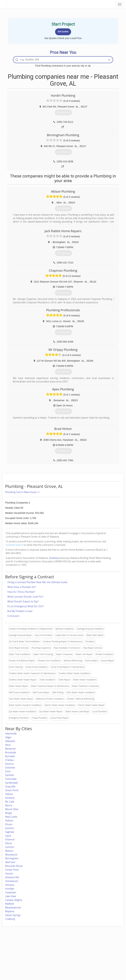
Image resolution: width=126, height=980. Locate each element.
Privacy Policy (95, 952)
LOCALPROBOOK (22, 4)
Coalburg (10, 919)
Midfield (9, 904)
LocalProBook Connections (101, 959)
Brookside (11, 752)
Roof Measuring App (55, 955)
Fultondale (11, 779)
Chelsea (9, 760)
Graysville (10, 786)
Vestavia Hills (12, 877)
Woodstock (11, 855)
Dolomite (10, 768)
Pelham (9, 821)
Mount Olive (12, 809)
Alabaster (10, 741)
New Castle (11, 817)
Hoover (9, 873)
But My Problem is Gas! (20, 611)
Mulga (8, 813)
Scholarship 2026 (97, 948)
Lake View (10, 896)
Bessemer (11, 749)
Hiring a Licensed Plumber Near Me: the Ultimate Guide (37, 582)
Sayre (8, 836)
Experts (49, 952)
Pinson (9, 824)
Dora (8, 771)
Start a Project (18, 955)
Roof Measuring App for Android (60, 963)
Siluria (8, 843)
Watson (9, 851)
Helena (9, 794)
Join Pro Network (53, 948)
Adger (8, 737)
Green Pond (12, 790)
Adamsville (11, 733)
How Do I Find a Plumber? (21, 592)
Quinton (10, 828)
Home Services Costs (22, 948)
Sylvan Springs (13, 915)
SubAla (53, 558)
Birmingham (12, 858)
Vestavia (10, 885)
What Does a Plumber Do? (22, 587)
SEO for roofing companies (101, 963)
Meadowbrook (13, 908)
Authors (92, 955)
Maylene (10, 911)
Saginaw (10, 832)
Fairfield (9, 775)
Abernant (10, 862)
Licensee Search (14, 545)
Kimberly (10, 798)
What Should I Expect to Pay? (23, 601)
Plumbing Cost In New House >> (23, 492)
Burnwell (10, 756)
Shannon (10, 839)
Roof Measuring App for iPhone (60, 959)
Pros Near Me (18, 952)
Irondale (10, 889)
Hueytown (11, 892)
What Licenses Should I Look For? (25, 597)
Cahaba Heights (14, 900)
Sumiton (10, 847)
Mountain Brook (14, 866)
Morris (9, 805)
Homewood (11, 881)
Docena (9, 764)
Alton (8, 745)
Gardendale (12, 783)
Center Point (12, 870)
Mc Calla (10, 802)
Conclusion (13, 616)
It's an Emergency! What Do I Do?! (25, 606)
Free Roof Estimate (21, 959)
